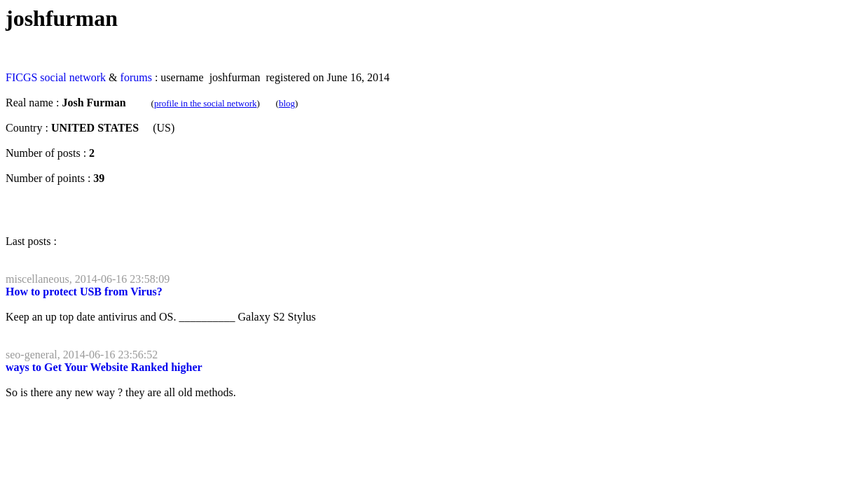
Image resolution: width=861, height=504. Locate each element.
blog (287, 103)
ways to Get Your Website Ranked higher (104, 367)
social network (73, 77)
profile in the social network (206, 103)
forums (136, 77)
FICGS (21, 77)
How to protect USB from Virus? (84, 292)
